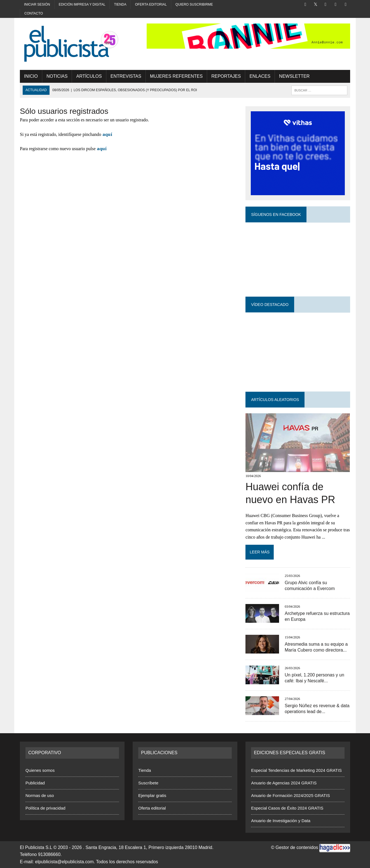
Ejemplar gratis (152, 795)
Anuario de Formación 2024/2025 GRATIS (291, 795)
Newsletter (294, 76)
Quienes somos (40, 770)
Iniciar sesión (37, 4)
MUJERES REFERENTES (176, 76)
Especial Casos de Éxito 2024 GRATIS (287, 808)
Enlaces (260, 76)
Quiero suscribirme (194, 4)
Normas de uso (40, 795)
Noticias (57, 76)
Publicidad (35, 783)
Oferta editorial (151, 4)
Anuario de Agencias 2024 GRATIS (284, 783)
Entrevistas (126, 76)
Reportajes (226, 76)
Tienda (120, 4)
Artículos (89, 76)
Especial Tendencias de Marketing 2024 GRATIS (296, 770)
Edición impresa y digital (82, 4)
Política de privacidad (45, 808)
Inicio (31, 76)
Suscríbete (148, 783)
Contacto (34, 13)
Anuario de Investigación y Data (281, 821)
